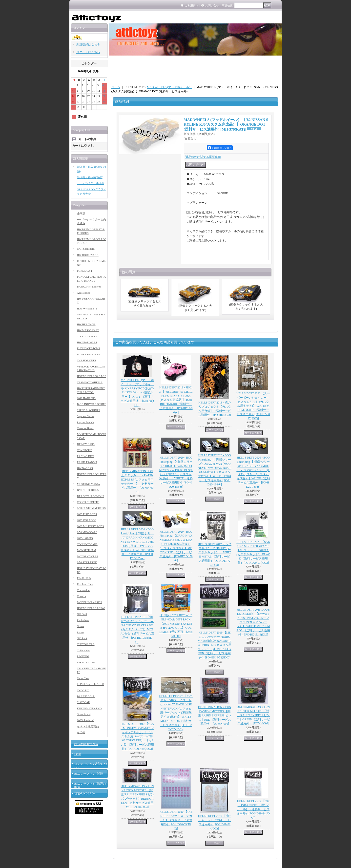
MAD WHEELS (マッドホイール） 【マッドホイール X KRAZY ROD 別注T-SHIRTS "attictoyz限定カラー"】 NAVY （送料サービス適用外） (137, 393)
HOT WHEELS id (87, 309)
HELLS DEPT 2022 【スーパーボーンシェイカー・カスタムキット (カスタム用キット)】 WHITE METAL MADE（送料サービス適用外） (253, 406)
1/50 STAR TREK (87, 562)
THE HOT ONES (87, 360)
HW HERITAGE (86, 324)
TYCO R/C (83, 690)
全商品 (81, 213)
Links (78, 754)
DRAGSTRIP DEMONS (91, 496)
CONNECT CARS (87, 544)
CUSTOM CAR (86, 644)
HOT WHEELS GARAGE (92, 376)
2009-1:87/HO (85, 538)
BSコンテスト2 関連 (89, 774)
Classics (82, 596)
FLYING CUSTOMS (89, 348)
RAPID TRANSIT (87, 462)
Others (81, 626)
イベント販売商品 (88, 726)
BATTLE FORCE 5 (88, 490)
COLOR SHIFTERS (88, 502)
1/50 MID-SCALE (87, 532)
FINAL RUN (84, 578)
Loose (80, 632)
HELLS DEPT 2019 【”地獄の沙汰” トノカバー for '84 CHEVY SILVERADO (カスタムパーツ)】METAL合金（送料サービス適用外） (137, 629)
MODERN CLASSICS (90, 602)
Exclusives (83, 620)
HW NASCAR (85, 468)
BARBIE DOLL (86, 696)
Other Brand (84, 714)
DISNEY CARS (86, 444)
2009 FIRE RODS (87, 514)
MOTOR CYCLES (87, 556)
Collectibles (84, 650)
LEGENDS (83, 656)
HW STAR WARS (87, 342)
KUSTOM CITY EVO (89, 708)
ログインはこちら (88, 52)
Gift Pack (82, 638)
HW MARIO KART (88, 330)
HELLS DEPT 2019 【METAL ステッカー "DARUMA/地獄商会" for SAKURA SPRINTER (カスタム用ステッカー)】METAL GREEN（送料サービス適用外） (215, 645)
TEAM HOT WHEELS (90, 382)
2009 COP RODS (87, 520)
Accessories (84, 293)
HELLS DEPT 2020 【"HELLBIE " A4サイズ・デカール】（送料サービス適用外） (176, 820)
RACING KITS (86, 456)
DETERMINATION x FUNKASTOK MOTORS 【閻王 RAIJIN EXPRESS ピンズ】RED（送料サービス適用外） (215, 715)
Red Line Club (85, 584)
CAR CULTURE (86, 249)
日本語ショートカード (91, 684)
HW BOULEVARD (88, 255)
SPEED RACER (86, 662)
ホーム (116, 87)
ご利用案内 (192, 5)
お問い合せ (212, 5)
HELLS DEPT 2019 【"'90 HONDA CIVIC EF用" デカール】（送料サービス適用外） (253, 809)
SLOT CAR (84, 702)
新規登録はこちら (88, 44)
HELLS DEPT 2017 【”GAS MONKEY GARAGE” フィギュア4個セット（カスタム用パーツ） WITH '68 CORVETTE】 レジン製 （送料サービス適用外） (137, 736)
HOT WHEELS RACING (91, 608)
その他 (81, 732)
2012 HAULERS (86, 398)
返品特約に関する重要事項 (203, 157)
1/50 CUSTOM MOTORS (91, 508)
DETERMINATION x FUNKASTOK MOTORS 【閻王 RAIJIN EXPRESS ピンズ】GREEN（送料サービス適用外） (253, 715)
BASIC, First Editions (89, 287)
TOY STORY (84, 450)
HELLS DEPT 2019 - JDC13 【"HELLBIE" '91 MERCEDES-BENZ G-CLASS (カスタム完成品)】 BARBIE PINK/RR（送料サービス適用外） (176, 400)
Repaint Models (86, 422)
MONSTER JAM (87, 550)
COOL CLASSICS (87, 336)
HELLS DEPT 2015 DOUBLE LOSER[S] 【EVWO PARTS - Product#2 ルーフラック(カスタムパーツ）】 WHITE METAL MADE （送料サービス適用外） (253, 622)
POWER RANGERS (89, 354)
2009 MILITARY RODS (91, 526)
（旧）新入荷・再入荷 (91, 183)
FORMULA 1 (85, 271)
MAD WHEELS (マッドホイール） (169, 87)
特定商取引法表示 (86, 744)
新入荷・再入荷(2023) (90, 177)
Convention (83, 590)
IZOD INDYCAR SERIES (92, 404)
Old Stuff (82, 614)
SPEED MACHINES (89, 410)
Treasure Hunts (85, 428)
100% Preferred (86, 720)
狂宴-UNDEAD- (85, 793)
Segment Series (85, 416)
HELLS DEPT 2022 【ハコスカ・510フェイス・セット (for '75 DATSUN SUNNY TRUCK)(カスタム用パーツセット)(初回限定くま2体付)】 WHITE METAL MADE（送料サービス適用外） (176, 713)
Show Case (83, 678)
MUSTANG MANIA (89, 484)
